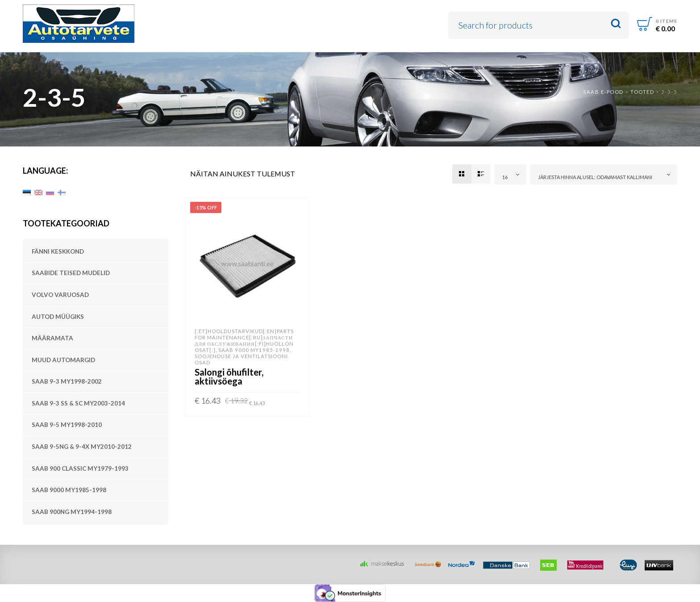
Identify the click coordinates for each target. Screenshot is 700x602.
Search (616, 24)
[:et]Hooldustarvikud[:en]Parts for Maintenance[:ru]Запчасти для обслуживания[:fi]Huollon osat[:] (244, 341)
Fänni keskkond (58, 251)
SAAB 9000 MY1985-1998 (69, 490)
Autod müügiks (58, 317)
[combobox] (510, 174)
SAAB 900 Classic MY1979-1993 (80, 468)
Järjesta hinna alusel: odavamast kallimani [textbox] (595, 177)
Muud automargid (63, 360)
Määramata (52, 338)
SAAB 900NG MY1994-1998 (72, 512)
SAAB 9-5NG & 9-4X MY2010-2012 (82, 447)
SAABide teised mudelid (71, 273)
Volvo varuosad (60, 295)
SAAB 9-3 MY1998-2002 (67, 381)
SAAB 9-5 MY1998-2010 (67, 425)
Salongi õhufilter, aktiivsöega (229, 376)
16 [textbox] (505, 177)
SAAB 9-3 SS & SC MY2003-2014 (78, 403)
